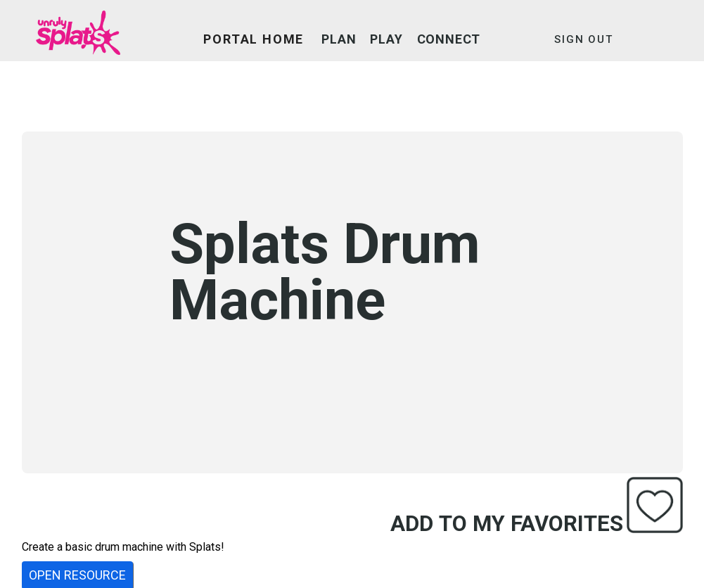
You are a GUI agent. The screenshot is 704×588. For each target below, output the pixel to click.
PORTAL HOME (254, 39)
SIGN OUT (583, 39)
